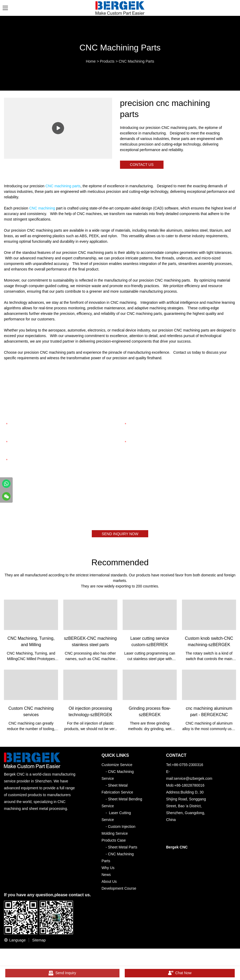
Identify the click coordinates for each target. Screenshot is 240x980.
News (106, 876)
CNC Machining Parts (136, 61)
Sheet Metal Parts (123, 849)
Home (91, 61)
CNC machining (42, 209)
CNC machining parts (63, 187)
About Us (109, 883)
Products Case (114, 842)
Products (107, 61)
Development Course (119, 890)
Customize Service (117, 767)
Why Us (108, 870)
